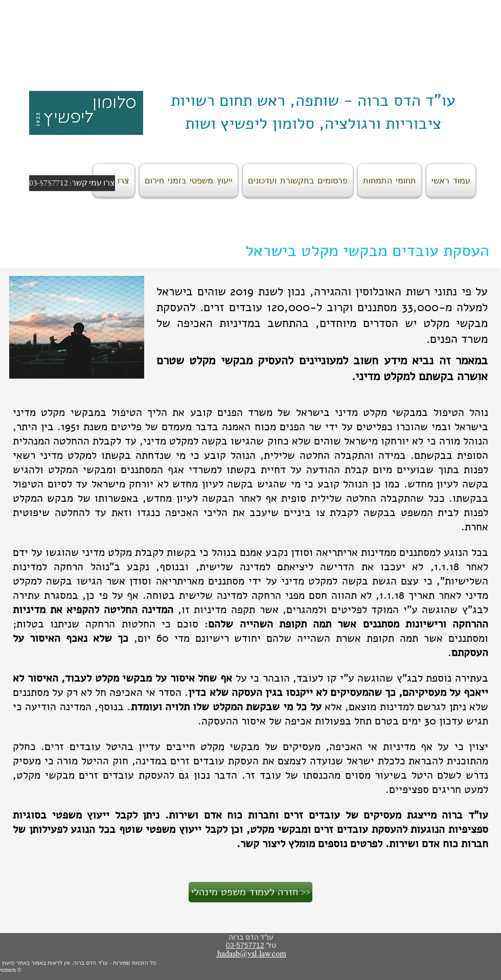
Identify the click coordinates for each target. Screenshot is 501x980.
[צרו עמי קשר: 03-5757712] (72, 183)
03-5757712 (245, 945)
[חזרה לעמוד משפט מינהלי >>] (250, 892)
